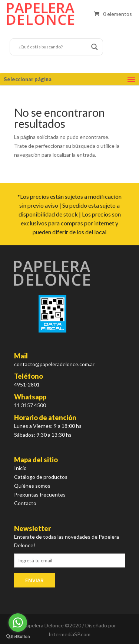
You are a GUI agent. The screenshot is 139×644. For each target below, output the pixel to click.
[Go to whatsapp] (18, 623)
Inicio (20, 468)
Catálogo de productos (41, 477)
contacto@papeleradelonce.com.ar (54, 364)
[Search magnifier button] (95, 47)
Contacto (25, 503)
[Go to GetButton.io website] (18, 637)
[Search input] (53, 47)
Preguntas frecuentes (40, 495)
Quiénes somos (32, 486)
